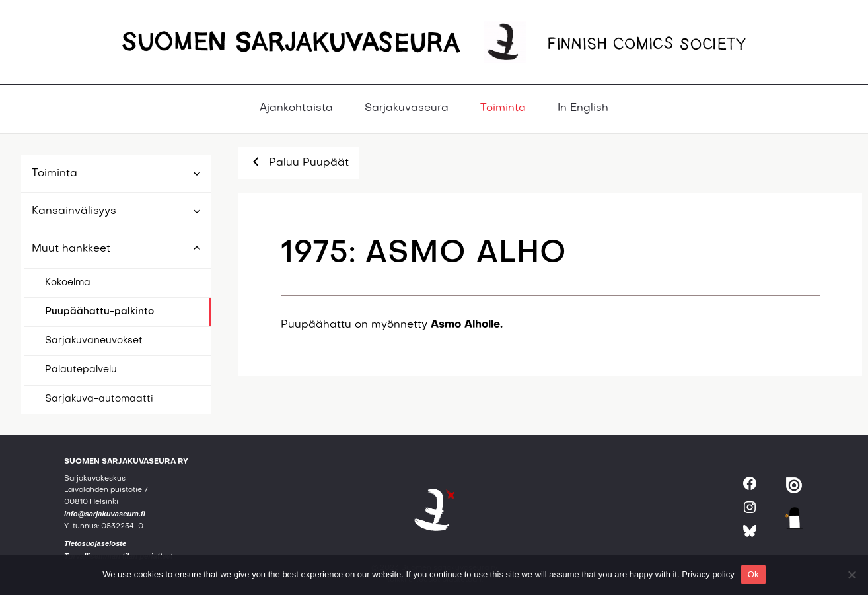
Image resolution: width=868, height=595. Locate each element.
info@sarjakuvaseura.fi (105, 514)
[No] (851, 575)
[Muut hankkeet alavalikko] (197, 247)
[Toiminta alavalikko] (197, 174)
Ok (753, 574)
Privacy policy (708, 574)
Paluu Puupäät (299, 162)
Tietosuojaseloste (95, 543)
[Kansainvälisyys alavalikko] (197, 212)
